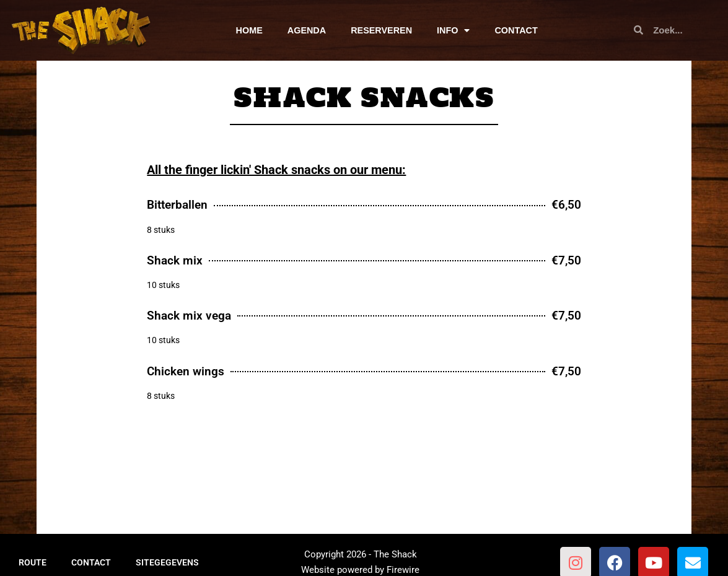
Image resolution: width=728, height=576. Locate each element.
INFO (453, 30)
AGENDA (307, 30)
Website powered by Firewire (360, 570)
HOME (249, 30)
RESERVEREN (381, 30)
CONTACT (516, 30)
